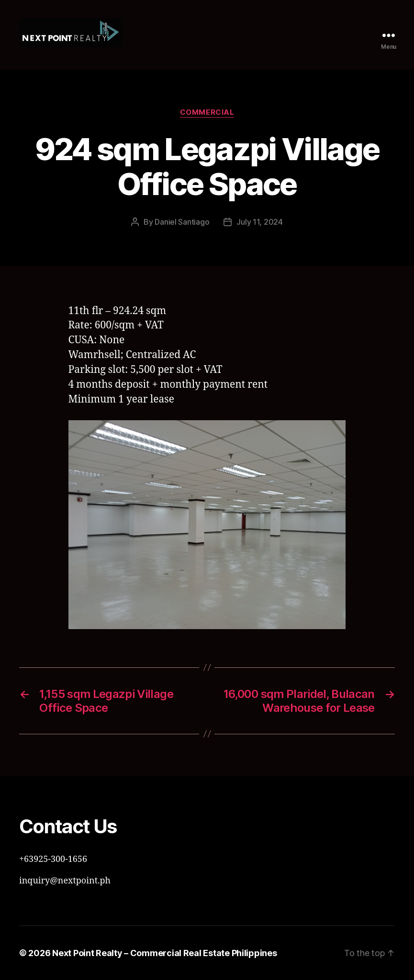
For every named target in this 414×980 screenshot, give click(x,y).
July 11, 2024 (260, 222)
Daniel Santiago (182, 222)
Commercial (207, 112)
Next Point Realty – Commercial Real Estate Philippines (164, 953)
